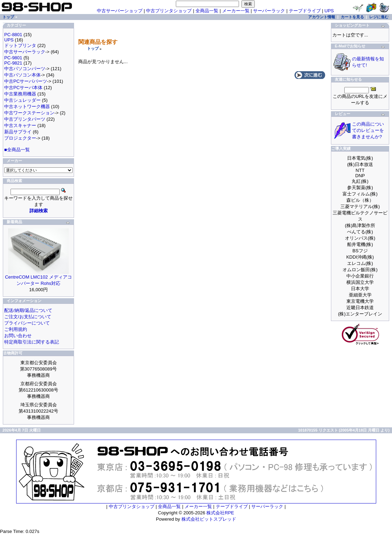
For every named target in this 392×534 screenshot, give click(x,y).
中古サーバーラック (25, 52)
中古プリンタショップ (169, 11)
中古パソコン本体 (22, 75)
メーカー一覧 (236, 11)
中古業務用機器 (20, 94)
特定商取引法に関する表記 (32, 342)
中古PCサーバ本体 (23, 88)
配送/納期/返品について (28, 310)
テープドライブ (305, 11)
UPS (329, 11)
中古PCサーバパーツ (26, 81)
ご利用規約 (16, 329)
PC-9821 (13, 63)
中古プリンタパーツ (25, 119)
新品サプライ (18, 132)
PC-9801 (13, 58)
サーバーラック (269, 11)
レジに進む (379, 17)
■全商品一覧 (17, 150)
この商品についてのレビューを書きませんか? (368, 130)
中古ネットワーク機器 (27, 106)
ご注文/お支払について (28, 317)
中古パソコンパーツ (25, 69)
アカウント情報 (322, 17)
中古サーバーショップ (120, 11)
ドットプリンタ (20, 45)
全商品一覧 (207, 11)
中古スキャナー (20, 125)
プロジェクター (20, 138)
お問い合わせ (18, 336)
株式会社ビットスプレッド (209, 519)
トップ (93, 48)
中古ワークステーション (29, 113)
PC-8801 (13, 35)
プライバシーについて (27, 323)
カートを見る (352, 17)
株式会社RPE (220, 513)
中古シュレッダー (22, 100)
